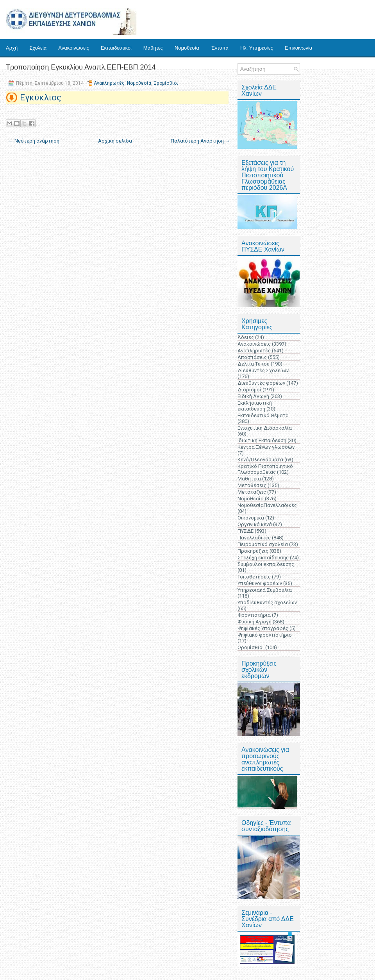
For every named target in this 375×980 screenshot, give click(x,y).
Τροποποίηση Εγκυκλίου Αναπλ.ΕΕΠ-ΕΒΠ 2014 (81, 67)
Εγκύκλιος (41, 97)
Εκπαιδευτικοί (116, 48)
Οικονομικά (251, 518)
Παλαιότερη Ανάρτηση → (200, 141)
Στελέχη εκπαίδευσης (263, 558)
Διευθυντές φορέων (261, 383)
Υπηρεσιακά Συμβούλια (265, 590)
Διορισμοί (249, 390)
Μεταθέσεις (252, 485)
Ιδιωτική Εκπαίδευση (262, 440)
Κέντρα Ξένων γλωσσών (266, 447)
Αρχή (12, 48)
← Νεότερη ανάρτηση (34, 141)
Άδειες (246, 337)
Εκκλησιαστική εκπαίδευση (255, 406)
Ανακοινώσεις (74, 48)
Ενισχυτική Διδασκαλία (265, 428)
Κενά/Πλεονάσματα (260, 460)
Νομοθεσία (187, 48)
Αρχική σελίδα (115, 141)
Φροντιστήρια (254, 615)
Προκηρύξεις (253, 551)
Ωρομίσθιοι (166, 83)
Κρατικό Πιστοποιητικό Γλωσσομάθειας (265, 469)
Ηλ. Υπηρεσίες (257, 48)
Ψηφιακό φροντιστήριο (265, 635)
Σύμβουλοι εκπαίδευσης (266, 564)
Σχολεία (38, 48)
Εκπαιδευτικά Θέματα (263, 415)
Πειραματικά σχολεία (263, 544)
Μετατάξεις (252, 492)
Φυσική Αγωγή (254, 622)
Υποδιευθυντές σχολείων (267, 602)
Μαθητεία (249, 479)
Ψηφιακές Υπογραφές (263, 628)
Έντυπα (220, 48)
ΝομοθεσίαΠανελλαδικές (267, 505)
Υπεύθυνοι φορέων (260, 583)
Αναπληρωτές (109, 83)
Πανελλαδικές (254, 538)
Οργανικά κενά (255, 524)
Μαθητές (153, 48)
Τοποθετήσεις (254, 577)
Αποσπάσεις (252, 357)
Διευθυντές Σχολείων (263, 370)
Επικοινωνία (299, 48)
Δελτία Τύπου (254, 364)
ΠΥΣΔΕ (246, 531)
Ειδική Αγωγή (253, 396)
